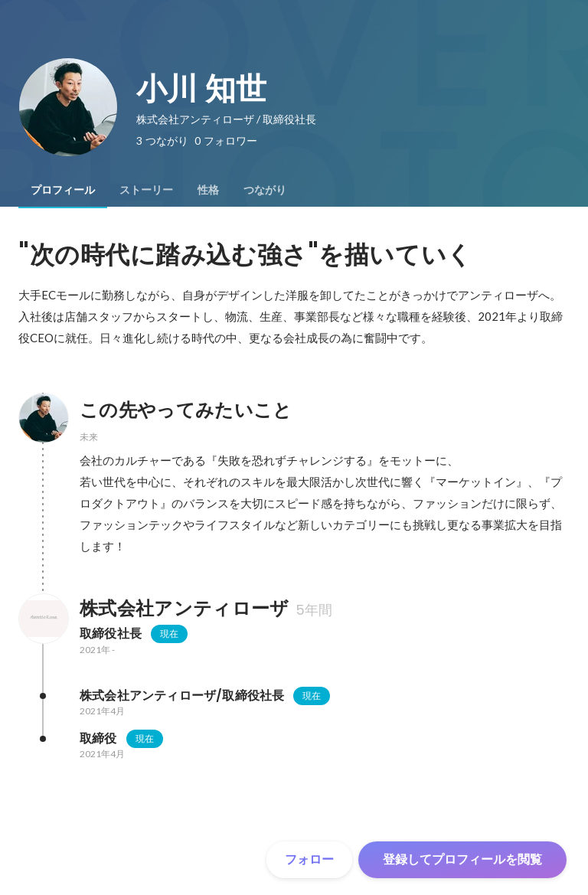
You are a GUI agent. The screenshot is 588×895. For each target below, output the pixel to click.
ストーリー (146, 190)
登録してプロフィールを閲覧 (462, 859)
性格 (208, 190)
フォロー (309, 859)
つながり (265, 190)
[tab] (63, 190)
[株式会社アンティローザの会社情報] (43, 619)
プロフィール (63, 190)
